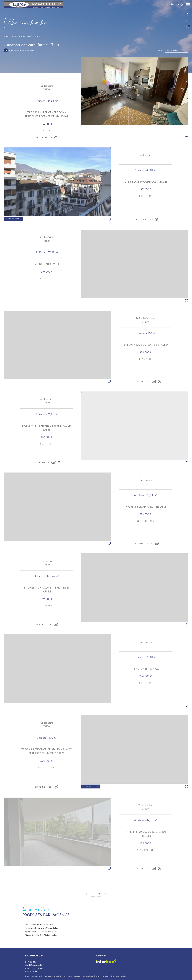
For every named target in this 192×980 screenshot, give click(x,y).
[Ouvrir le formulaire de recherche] (174, 5)
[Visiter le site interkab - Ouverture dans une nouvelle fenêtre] (106, 961)
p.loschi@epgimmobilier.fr (35, 965)
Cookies (123, 976)
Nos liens (105, 976)
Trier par (160, 50)
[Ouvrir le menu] (188, 5)
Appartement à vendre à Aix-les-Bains (41, 931)
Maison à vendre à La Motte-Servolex (41, 935)
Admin (98, 976)
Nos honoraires (67, 976)
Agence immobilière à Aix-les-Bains (18, 37)
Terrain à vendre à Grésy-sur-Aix (39, 924)
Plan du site (78, 976)
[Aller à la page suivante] (105, 894)
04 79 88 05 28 (31, 962)
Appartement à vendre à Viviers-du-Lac (42, 928)
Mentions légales (89, 976)
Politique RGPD (114, 976)
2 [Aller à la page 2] (99, 894)
